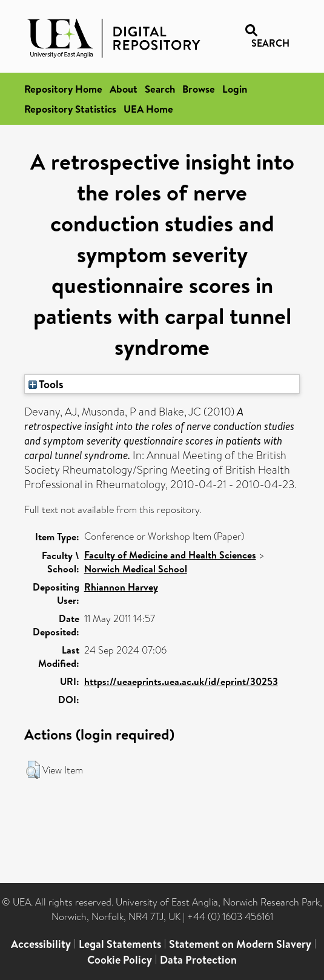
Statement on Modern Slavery (240, 944)
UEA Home (148, 109)
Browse (199, 89)
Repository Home (63, 89)
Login (235, 89)
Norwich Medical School (136, 569)
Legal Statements (120, 944)
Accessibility (41, 944)
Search (160, 89)
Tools (46, 384)
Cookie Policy (120, 960)
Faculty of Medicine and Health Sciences (170, 555)
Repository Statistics (70, 109)
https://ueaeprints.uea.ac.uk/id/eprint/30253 (181, 681)
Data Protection (198, 960)
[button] (33, 770)
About (124, 89)
